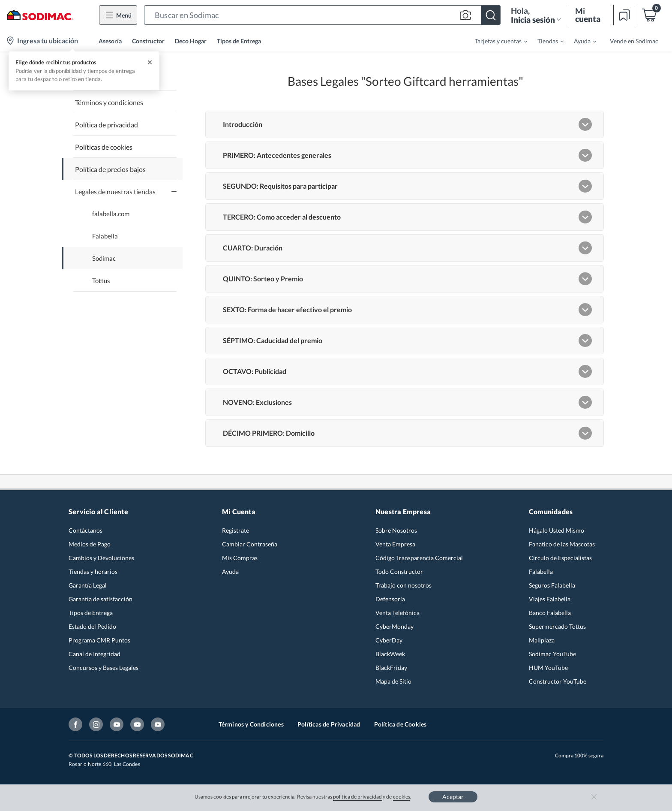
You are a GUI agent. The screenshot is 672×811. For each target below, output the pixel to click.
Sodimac (104, 258)
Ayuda (230, 571)
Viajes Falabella (550, 599)
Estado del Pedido (92, 626)
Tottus (101, 281)
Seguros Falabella (552, 585)
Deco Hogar (191, 41)
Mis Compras (240, 558)
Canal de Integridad (94, 654)
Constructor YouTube (558, 681)
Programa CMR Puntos (99, 640)
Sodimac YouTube (552, 654)
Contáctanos (85, 530)
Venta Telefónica (397, 613)
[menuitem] (496, 41)
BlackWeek (390, 654)
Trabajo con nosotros (403, 585)
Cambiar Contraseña (250, 544)
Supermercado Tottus (557, 626)
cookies (402, 797)
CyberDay (389, 640)
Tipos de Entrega (239, 41)
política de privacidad (357, 797)
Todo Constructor (399, 571)
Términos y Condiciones (251, 724)
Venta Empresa (395, 544)
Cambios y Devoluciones (101, 558)
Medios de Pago (90, 544)
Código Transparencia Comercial (419, 558)
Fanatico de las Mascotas (562, 544)
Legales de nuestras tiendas (115, 191)
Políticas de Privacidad (329, 724)
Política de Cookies (400, 724)
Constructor (148, 41)
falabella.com (111, 214)
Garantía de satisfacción (100, 599)
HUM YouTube (548, 668)
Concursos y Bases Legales (103, 668)
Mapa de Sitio (393, 681)
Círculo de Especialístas (560, 558)
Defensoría (390, 599)
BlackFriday (391, 668)
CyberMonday (394, 626)
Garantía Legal (88, 585)
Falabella (105, 236)
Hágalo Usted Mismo (556, 530)
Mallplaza (542, 640)
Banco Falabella (550, 613)
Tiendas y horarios (93, 571)
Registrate (235, 530)
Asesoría (110, 41)
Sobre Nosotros (396, 530)
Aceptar (453, 797)
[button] (322, 15)
